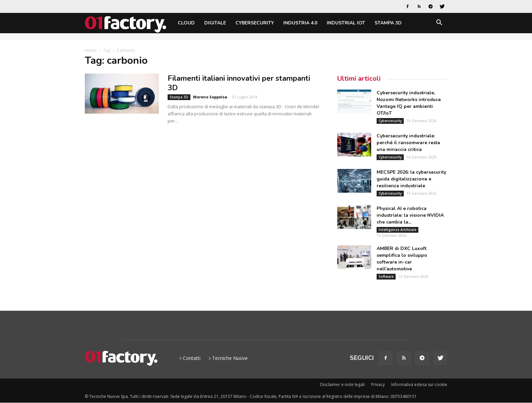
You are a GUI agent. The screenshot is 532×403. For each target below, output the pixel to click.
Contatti (192, 358)
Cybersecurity (255, 23)
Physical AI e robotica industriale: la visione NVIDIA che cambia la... (410, 215)
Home (91, 50)
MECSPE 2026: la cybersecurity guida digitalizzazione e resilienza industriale (411, 179)
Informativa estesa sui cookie (419, 385)
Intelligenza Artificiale (397, 230)
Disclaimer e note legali (342, 385)
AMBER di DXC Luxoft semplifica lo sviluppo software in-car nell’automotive (402, 259)
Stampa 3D (388, 23)
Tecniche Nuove (230, 358)
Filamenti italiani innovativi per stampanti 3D (239, 83)
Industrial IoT (346, 23)
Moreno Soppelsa (210, 97)
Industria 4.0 (300, 23)
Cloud (186, 23)
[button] (439, 24)
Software (386, 276)
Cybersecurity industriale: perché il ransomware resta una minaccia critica (408, 143)
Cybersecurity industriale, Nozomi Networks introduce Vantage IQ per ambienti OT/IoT (409, 103)
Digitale (215, 23)
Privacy (378, 385)
